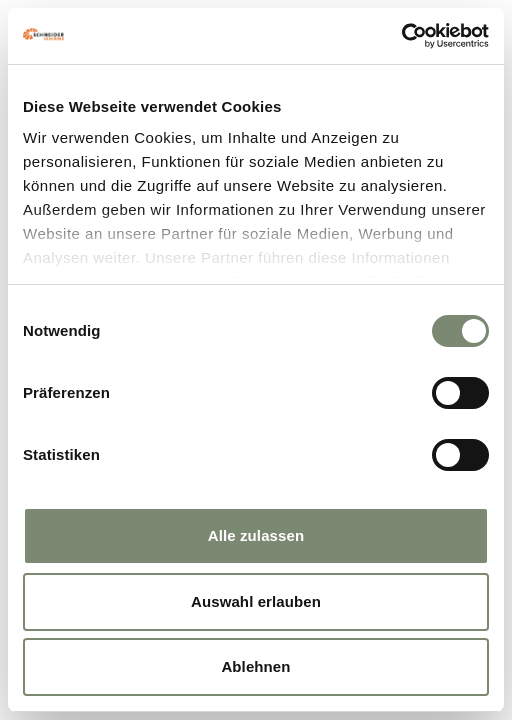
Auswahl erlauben (256, 601)
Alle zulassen (256, 535)
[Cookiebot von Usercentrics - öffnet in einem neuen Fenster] (401, 36)
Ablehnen (255, 666)
